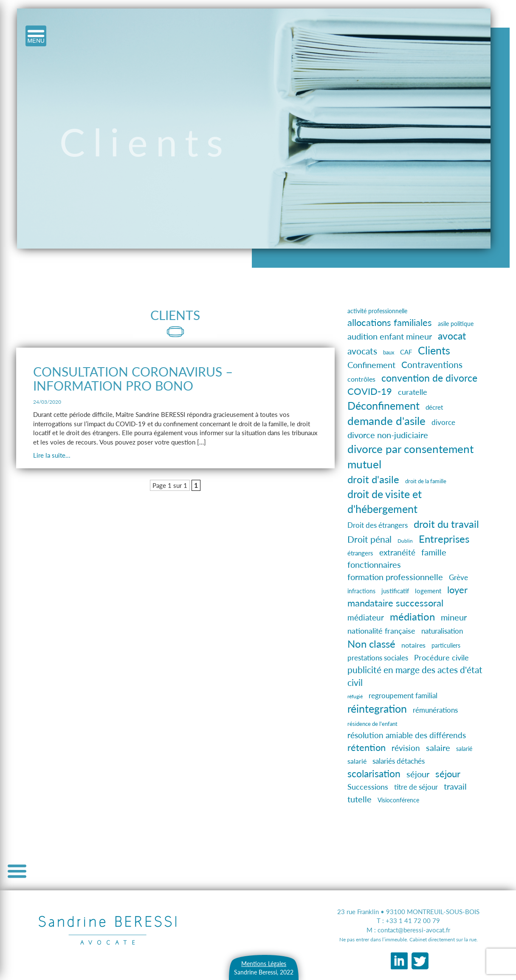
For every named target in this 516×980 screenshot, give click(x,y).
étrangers (360, 553)
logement (428, 591)
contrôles (361, 379)
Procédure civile (441, 657)
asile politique (456, 324)
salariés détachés (399, 761)
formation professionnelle (395, 577)
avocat (452, 336)
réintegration (377, 708)
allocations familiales (390, 322)
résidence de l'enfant (372, 724)
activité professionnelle (377, 311)
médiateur (366, 617)
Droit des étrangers (378, 525)
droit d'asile (373, 479)
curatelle (413, 392)
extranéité (397, 552)
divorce (443, 422)
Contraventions (432, 365)
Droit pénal (369, 539)
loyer (457, 590)
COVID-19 (370, 391)
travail (455, 786)
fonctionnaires (374, 564)
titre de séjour (416, 787)
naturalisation (442, 631)
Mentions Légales (264, 964)
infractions (361, 591)
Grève (458, 577)
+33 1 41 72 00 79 (413, 921)
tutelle (360, 799)
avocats (362, 351)
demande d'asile (386, 421)
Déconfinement (383, 406)
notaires (413, 645)
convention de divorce (429, 378)
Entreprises (444, 539)
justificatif (395, 591)
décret (434, 407)
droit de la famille (426, 481)
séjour (418, 774)
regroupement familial (403, 696)
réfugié (355, 696)
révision (406, 748)
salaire (438, 748)
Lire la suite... (52, 455)
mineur (454, 617)
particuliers (446, 645)
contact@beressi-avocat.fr (414, 930)
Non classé (371, 644)
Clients (434, 350)
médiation (412, 616)
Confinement (371, 365)
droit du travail (446, 524)
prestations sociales (378, 658)
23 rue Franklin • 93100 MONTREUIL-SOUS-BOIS (408, 912)
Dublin (405, 541)
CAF (406, 352)
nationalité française (381, 631)
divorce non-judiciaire (388, 435)
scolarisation (374, 773)
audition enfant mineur (390, 336)
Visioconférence (398, 800)
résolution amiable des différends (407, 735)
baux (389, 352)
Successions (368, 787)
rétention (367, 747)
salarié (464, 749)
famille (434, 552)
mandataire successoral (395, 603)
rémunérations (435, 710)
